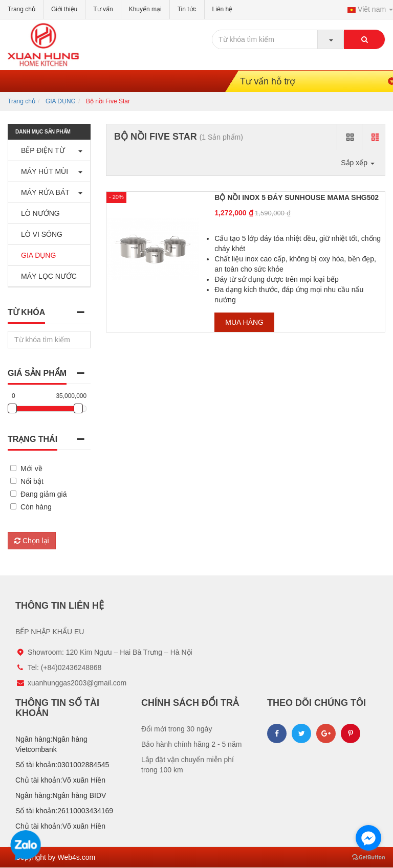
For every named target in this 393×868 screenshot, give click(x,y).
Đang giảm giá (44, 494)
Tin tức (187, 9)
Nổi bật (32, 481)
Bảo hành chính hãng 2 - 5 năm (191, 744)
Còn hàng (36, 507)
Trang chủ (21, 9)
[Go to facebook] (368, 838)
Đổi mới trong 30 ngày (177, 729)
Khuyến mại (145, 9)
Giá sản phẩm (37, 373)
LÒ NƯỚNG (38, 213)
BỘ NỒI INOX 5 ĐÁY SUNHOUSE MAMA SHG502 (297, 197)
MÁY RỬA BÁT (43, 192)
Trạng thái (32, 439)
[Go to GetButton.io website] (368, 858)
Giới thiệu (64, 9)
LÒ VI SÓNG (39, 234)
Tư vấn (103, 9)
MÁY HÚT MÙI (42, 171)
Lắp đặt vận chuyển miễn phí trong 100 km (188, 765)
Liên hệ (223, 9)
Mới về (31, 469)
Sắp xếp (358, 163)
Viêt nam (370, 9)
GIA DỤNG (61, 101)
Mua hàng (244, 322)
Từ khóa (26, 312)
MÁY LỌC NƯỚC (46, 276)
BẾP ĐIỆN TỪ (40, 150)
